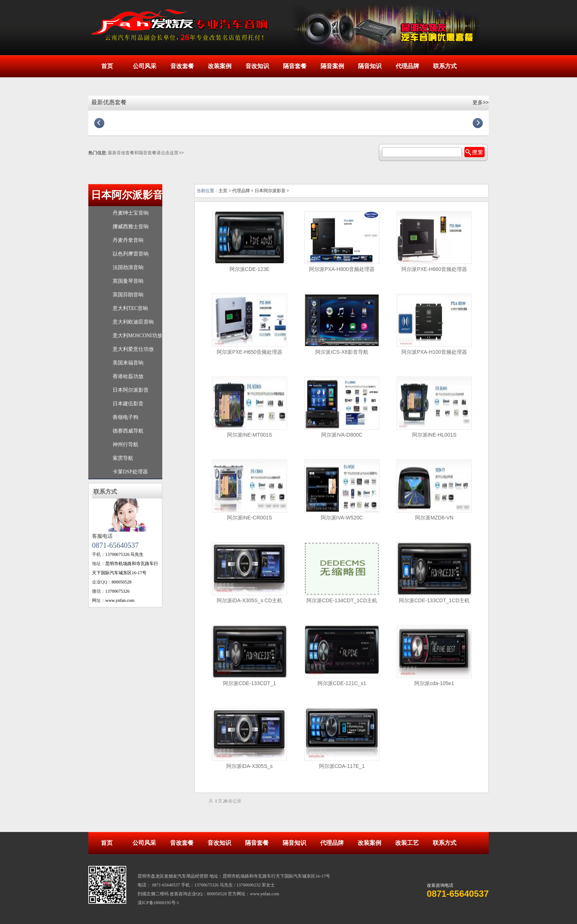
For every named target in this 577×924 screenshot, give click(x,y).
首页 (107, 66)
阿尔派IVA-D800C (342, 435)
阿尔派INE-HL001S (434, 435)
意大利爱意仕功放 (133, 349)
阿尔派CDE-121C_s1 (342, 683)
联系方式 (445, 66)
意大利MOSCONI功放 (137, 336)
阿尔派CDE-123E (250, 269)
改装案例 (220, 66)
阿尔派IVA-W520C (342, 518)
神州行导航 (125, 445)
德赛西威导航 (128, 431)
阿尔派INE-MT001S (250, 435)
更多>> (481, 102)
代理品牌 (407, 66)
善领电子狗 (125, 417)
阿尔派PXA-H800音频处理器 (342, 269)
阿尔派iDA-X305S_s (249, 766)
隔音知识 (370, 66)
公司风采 (145, 66)
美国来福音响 (128, 363)
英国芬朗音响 (128, 295)
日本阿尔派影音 (127, 195)
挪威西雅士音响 (131, 227)
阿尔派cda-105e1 (434, 683)
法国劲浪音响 (128, 267)
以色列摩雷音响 (131, 254)
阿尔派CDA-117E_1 (342, 766)
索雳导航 (123, 458)
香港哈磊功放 (128, 376)
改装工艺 (407, 843)
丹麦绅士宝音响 (131, 213)
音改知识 (257, 66)
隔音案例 (332, 66)
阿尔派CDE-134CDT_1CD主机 (342, 600)
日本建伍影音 (128, 404)
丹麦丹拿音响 (128, 240)
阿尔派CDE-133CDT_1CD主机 (434, 600)
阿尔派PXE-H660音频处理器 (434, 269)
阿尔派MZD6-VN (434, 518)
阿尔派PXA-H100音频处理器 (434, 352)
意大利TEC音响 (130, 308)
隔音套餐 (295, 66)
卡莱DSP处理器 (130, 472)
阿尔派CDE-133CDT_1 (249, 683)
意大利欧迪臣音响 (133, 322)
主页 (223, 191)
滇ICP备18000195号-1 (158, 903)
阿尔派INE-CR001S (250, 518)
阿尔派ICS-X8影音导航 (342, 352)
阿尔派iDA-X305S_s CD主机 (249, 600)
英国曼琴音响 (128, 281)
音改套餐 (182, 66)
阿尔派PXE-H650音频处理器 (249, 352)
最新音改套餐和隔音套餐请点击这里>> (146, 153)
